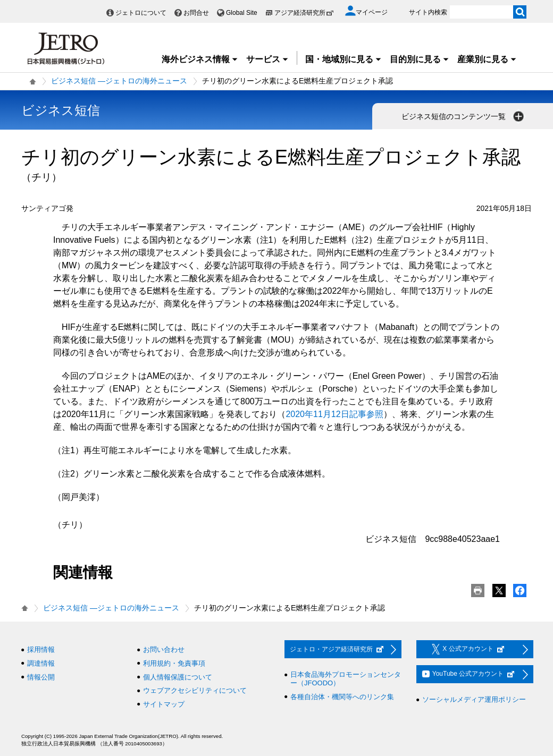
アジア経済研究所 (304, 13)
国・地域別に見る (343, 59)
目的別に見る (420, 59)
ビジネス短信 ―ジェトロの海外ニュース (119, 81)
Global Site (242, 13)
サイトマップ (164, 704)
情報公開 (41, 677)
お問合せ (196, 13)
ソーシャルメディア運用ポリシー (474, 699)
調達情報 (41, 663)
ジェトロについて (141, 13)
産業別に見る (487, 59)
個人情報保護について (178, 677)
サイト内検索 (428, 12)
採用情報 (41, 649)
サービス (267, 59)
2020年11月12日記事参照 (334, 414)
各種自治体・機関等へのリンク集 (342, 697)
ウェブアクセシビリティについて (195, 690)
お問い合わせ (164, 649)
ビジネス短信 (61, 110)
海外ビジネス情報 (200, 59)
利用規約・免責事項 (174, 663)
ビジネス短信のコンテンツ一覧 (464, 116)
